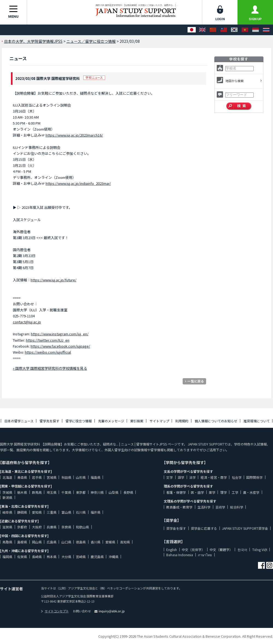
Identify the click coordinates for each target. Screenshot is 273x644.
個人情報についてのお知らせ (216, 421)
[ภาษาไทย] (266, 30)
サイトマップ (159, 421)
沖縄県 (114, 557)
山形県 (81, 477)
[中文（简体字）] (213, 30)
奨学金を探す (176, 528)
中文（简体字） (193, 550)
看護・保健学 (176, 492)
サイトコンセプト (55, 611)
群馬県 (37, 492)
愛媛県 (110, 542)
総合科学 (237, 507)
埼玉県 (52, 492)
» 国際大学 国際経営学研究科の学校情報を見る (50, 368)
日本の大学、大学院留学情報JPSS (33, 41)
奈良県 (66, 527)
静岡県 (22, 512)
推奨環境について (257, 421)
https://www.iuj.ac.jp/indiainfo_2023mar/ (78, 183)
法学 (192, 477)
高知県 (125, 542)
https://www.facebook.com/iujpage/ (60, 346)
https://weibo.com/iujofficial (48, 352)
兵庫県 (52, 527)
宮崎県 (81, 557)
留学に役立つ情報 (79, 421)
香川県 (96, 542)
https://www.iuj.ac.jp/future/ (54, 280)
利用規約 (182, 421)
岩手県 (37, 477)
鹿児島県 (97, 557)
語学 (181, 477)
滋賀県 (7, 527)
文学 (170, 477)
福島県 (96, 477)
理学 (224, 492)
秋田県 (66, 477)
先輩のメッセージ (111, 421)
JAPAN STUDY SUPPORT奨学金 (245, 528)
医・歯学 (197, 492)
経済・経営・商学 (214, 477)
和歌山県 (82, 527)
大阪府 (37, 527)
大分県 (66, 557)
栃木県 (22, 492)
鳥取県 (7, 542)
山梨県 (114, 492)
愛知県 (37, 512)
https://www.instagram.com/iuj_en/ (60, 334)
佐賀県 (22, 557)
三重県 (52, 512)
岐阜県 (7, 512)
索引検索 (137, 421)
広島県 (52, 542)
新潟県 (7, 497)
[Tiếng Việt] (245, 30)
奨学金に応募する (204, 528)
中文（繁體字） (221, 550)
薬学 (212, 492)
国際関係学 (254, 477)
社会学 (237, 477)
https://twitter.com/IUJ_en (48, 340)
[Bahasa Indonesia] (256, 30)
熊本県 (52, 557)
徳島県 (81, 542)
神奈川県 (97, 492)
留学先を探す (49, 421)
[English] (202, 30)
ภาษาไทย (205, 555)
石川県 (81, 512)
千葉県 (66, 492)
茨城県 (7, 492)
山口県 (66, 542)
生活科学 (204, 507)
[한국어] (234, 30)
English (172, 550)
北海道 (7, 477)
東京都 (81, 492)
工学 (235, 492)
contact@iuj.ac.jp (27, 322)
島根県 (22, 542)
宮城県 (52, 477)
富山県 (66, 512)
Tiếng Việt (260, 550)
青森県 (22, 477)
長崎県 (37, 557)
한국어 (242, 550)
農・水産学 (251, 492)
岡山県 (37, 542)
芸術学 (220, 507)
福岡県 (7, 557)
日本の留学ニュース (19, 421)
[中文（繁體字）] (224, 30)
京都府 (22, 527)
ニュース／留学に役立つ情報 (91, 41)
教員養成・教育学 (179, 507)
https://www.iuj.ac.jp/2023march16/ (74, 135)
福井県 (96, 512)
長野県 (128, 492)
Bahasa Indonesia (180, 555)
